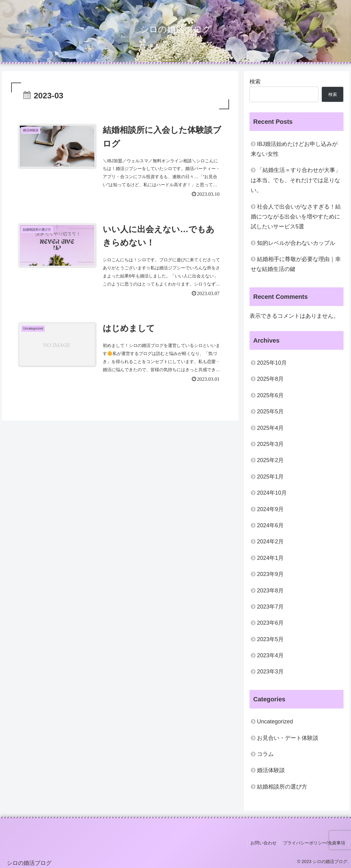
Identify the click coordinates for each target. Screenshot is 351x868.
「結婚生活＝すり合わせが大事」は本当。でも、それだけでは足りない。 (296, 180)
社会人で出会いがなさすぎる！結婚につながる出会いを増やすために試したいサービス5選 (296, 217)
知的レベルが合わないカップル (296, 243)
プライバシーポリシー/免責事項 (314, 843)
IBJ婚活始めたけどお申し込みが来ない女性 (294, 149)
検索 (255, 82)
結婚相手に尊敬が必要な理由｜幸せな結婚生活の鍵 (296, 264)
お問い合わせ (263, 843)
